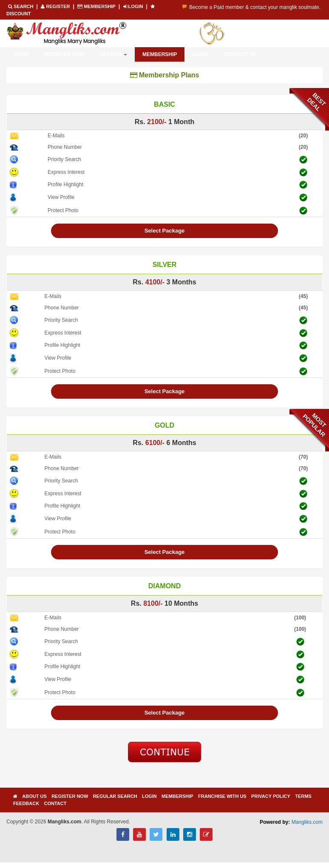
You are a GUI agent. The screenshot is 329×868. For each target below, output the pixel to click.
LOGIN (134, 6)
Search (21, 6)
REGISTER (56, 6)
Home (22, 54)
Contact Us (240, 54)
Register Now (65, 54)
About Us (34, 796)
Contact (55, 803)
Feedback (26, 803)
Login (200, 54)
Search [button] (113, 54)
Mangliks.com (307, 822)
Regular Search (115, 796)
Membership (97, 6)
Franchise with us (222, 796)
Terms (303, 796)
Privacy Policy (271, 796)
